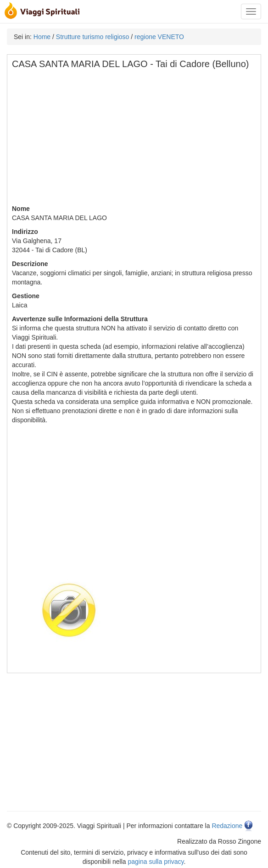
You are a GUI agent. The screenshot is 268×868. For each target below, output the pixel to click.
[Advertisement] (134, 140)
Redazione (227, 826)
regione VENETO (159, 37)
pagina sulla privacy (156, 862)
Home (42, 37)
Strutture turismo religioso (93, 37)
